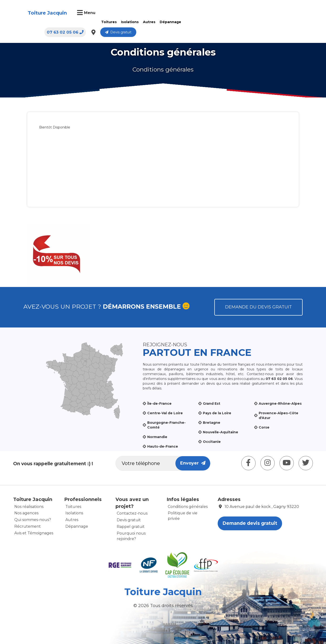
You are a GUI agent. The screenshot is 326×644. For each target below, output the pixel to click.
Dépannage (170, 22)
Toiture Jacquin (47, 13)
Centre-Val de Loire (165, 413)
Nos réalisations (29, 507)
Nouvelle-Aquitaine (221, 432)
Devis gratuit (281, 13)
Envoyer (193, 463)
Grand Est (212, 404)
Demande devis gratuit (250, 523)
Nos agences (26, 513)
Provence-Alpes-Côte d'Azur (279, 415)
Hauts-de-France (163, 446)
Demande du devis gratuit (258, 307)
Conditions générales (188, 507)
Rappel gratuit (131, 527)
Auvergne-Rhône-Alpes (280, 404)
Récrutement (28, 526)
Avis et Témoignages (34, 533)
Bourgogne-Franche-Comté (166, 425)
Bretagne (212, 423)
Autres (149, 22)
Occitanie (212, 442)
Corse (264, 427)
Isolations (129, 22)
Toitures (108, 22)
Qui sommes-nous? (33, 520)
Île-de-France (159, 404)
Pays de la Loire (217, 413)
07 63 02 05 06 (228, 13)
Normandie (157, 437)
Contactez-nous (132, 513)
